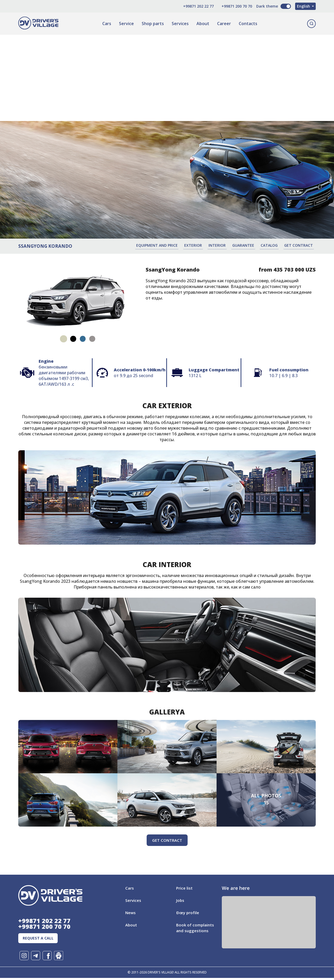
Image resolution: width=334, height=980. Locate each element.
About (202, 24)
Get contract (301, 245)
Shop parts (152, 24)
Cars (106, 24)
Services (180, 24)
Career (223, 24)
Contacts (247, 24)
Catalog (273, 245)
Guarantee (249, 245)
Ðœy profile (188, 912)
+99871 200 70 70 (229, 6)
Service (126, 24)
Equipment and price (166, 245)
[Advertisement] (167, 71)
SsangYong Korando (45, 246)
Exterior (201, 245)
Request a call (40, 940)
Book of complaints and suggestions (192, 930)
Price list (185, 888)
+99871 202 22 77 (191, 6)
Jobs (180, 900)
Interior (224, 245)
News (131, 912)
